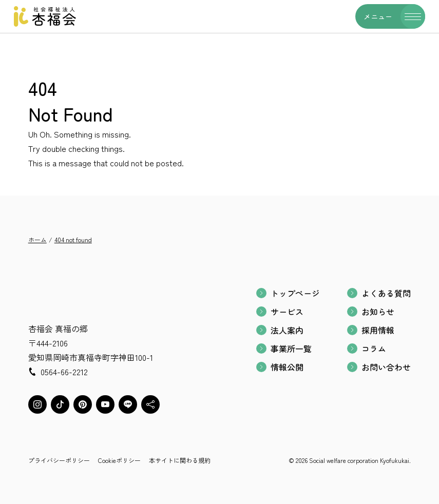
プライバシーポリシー (59, 460)
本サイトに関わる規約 (180, 460)
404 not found (73, 239)
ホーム (37, 239)
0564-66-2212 (64, 372)
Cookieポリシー (119, 460)
